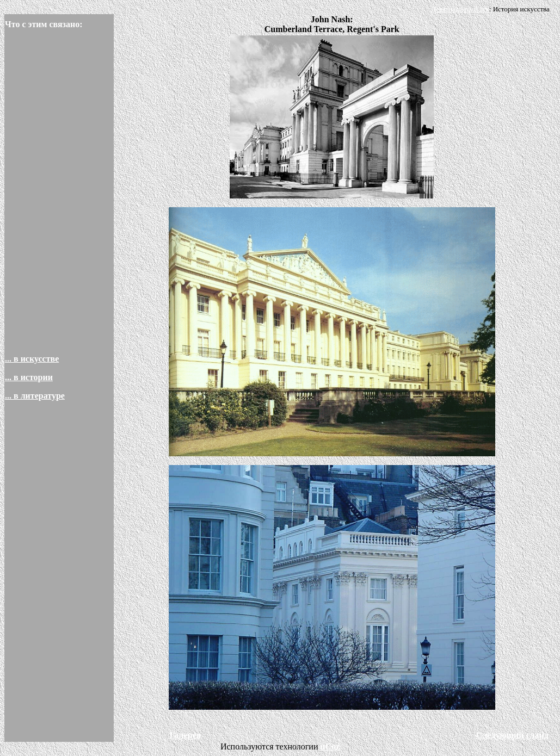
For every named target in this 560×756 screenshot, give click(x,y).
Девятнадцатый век (460, 9)
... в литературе (35, 396)
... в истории (29, 377)
